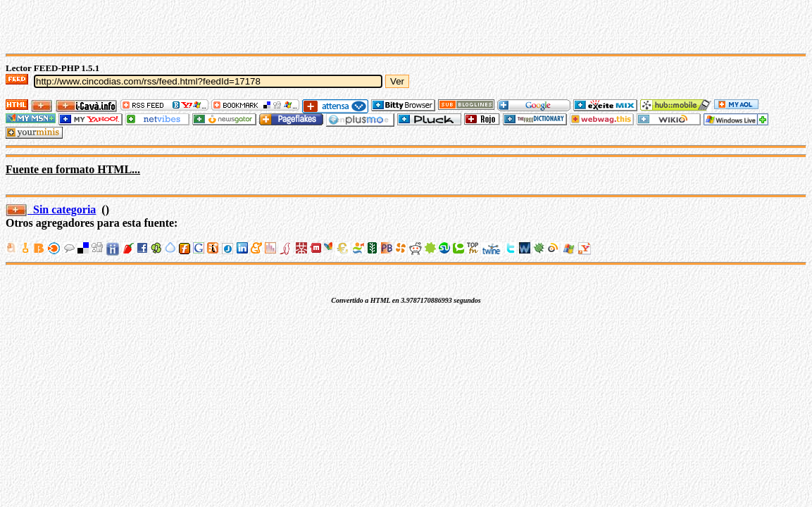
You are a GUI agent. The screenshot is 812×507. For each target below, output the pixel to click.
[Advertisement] (170, 27)
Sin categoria (51, 209)
